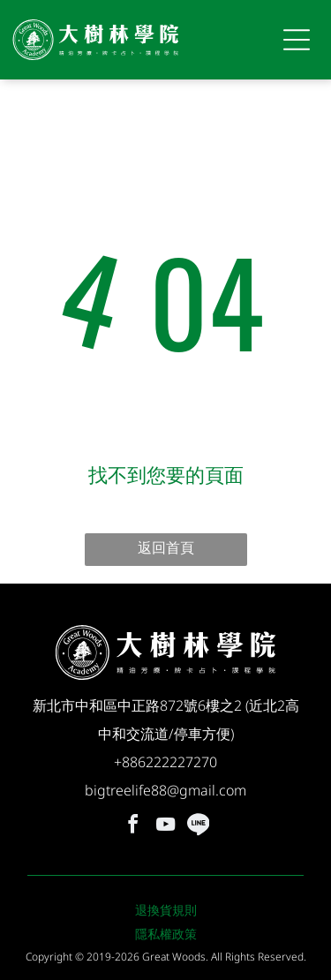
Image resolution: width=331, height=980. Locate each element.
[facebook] (133, 827)
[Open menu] (297, 40)
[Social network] (199, 827)
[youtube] (166, 827)
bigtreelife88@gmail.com (165, 790)
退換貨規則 (166, 910)
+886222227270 (165, 762)
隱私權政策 (166, 934)
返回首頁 (166, 547)
